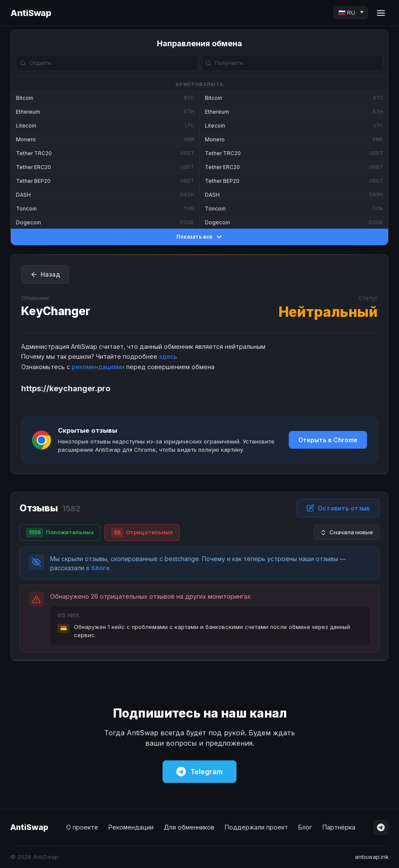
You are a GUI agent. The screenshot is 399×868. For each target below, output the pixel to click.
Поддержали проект (256, 827)
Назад (45, 274)
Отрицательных (142, 533)
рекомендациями (98, 367)
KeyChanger (56, 311)
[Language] (351, 13)
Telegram (199, 772)
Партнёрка (339, 827)
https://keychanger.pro (66, 388)
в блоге (98, 568)
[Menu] (381, 13)
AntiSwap (31, 13)
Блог (305, 827)
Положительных (60, 533)
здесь (168, 356)
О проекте (82, 827)
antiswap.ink (372, 857)
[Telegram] (381, 827)
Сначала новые (346, 532)
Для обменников (189, 827)
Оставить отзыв (338, 508)
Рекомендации (131, 827)
